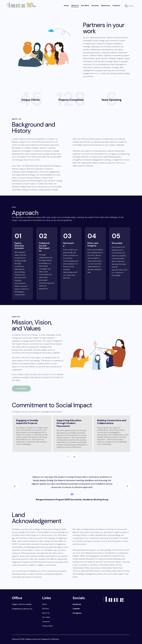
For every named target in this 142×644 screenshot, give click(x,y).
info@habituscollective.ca (22, 609)
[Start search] (126, 6)
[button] (74, 457)
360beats (55, 639)
